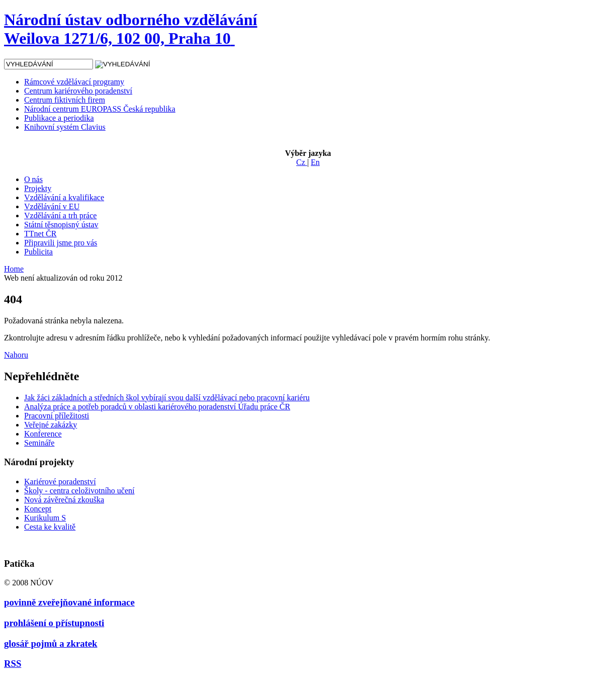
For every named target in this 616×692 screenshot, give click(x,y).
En (315, 162)
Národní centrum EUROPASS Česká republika (100, 109)
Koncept (38, 509)
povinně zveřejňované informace (69, 602)
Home (14, 269)
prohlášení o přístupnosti (54, 623)
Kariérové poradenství (60, 482)
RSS (13, 664)
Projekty (38, 188)
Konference (43, 434)
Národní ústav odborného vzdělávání (131, 29)
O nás (33, 179)
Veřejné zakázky (51, 425)
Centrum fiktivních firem (65, 100)
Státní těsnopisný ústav (61, 225)
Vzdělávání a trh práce (60, 215)
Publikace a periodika (59, 118)
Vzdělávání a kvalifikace (64, 197)
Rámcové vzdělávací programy (74, 82)
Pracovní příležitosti (57, 416)
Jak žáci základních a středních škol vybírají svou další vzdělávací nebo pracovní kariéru (167, 398)
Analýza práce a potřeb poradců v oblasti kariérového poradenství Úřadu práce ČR (157, 407)
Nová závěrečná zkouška (64, 500)
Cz (302, 162)
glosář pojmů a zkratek (51, 643)
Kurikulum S (45, 518)
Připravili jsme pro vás (61, 243)
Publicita (38, 252)
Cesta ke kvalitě (50, 527)
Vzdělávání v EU (52, 206)
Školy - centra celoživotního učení (79, 491)
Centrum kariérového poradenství (78, 91)
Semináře (39, 443)
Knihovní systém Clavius (65, 127)
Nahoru (16, 355)
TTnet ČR (40, 234)
